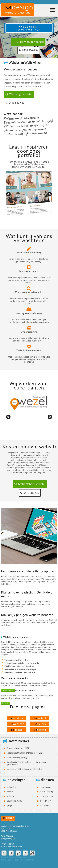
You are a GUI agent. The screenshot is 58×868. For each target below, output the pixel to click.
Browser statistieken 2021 (18, 748)
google (17, 730)
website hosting (47, 792)
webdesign (17, 718)
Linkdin (25, 853)
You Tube (32, 853)
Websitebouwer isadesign (17, 757)
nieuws (40, 724)
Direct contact (8, 691)
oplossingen (17, 780)
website (10, 792)
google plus (18, 853)
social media (45, 805)
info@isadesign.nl (8, 839)
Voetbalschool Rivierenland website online (24, 769)
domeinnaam (45, 787)
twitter (11, 853)
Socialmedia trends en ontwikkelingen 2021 (25, 753)
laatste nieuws (18, 741)
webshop (17, 724)
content (40, 718)
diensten (47, 780)
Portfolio (5, 703)
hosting (40, 730)
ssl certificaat (46, 801)
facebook (4, 853)
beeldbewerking (47, 796)
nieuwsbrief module (15, 801)
